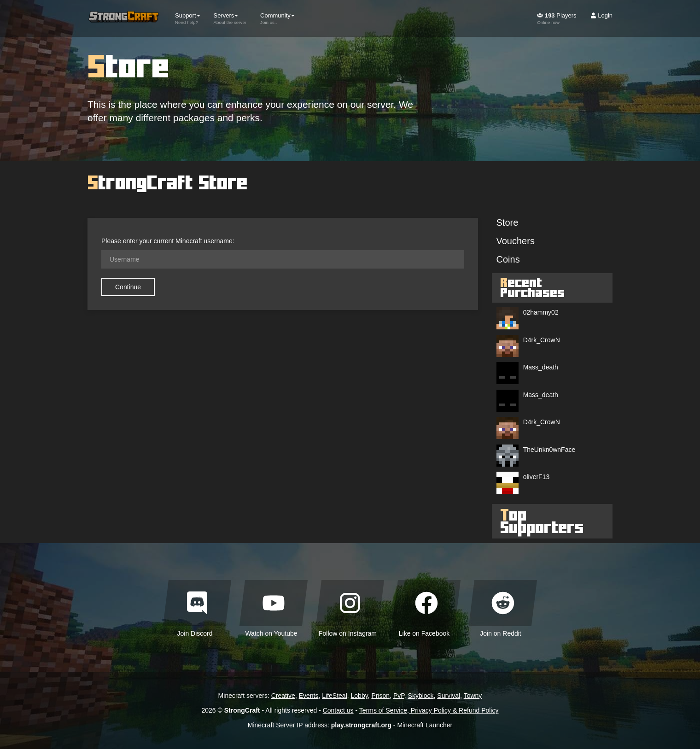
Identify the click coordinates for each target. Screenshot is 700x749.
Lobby (359, 696)
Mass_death (541, 367)
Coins (508, 259)
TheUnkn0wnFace (549, 450)
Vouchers (516, 241)
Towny (473, 696)
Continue (128, 287)
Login (601, 15)
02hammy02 (541, 312)
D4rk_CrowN (542, 340)
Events (309, 696)
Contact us (338, 710)
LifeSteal (334, 696)
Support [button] (187, 18)
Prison (380, 696)
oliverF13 (537, 477)
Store (507, 222)
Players (557, 18)
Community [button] (277, 18)
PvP (399, 696)
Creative (283, 696)
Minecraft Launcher (425, 725)
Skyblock (421, 696)
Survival (449, 696)
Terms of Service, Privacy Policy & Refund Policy (429, 710)
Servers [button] (230, 18)
